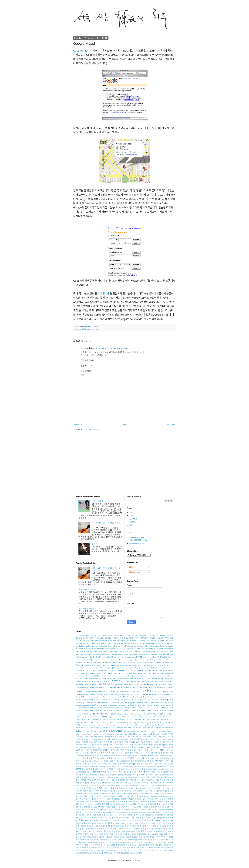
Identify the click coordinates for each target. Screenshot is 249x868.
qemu (81, 705)
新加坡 (78, 853)
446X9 (131, 638)
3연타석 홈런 (114, 638)
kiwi (122, 679)
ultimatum (127, 728)
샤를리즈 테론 (163, 783)
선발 (110, 786)
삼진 (113, 783)
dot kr (82, 660)
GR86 (154, 668)
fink (155, 663)
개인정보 (81, 739)
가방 (91, 737)
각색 (105, 737)
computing (168, 654)
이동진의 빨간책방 (148, 815)
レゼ (145, 850)
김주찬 (83, 750)
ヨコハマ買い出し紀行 (135, 850)
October (100, 697)
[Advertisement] (124, 468)
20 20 (126, 635)
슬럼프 (108, 791)
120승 (92, 635)
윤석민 (170, 812)
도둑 (83, 758)
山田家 (171, 850)
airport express (100, 641)
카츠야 (96, 834)
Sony (109, 717)
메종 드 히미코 (134, 767)
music (99, 691)
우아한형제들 (126, 810)
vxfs (88, 731)
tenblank (148, 722)
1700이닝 (104, 635)
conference (79, 657)
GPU (150, 668)
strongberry (104, 720)
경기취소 (146, 739)
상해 (131, 783)
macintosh (147, 684)
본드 (105, 777)
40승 (127, 638)
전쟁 (85, 826)
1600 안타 (97, 635)
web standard (141, 731)
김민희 (109, 747)
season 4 (113, 711)
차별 (169, 829)
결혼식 (140, 739)
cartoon (160, 649)
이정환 (137, 818)
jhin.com (144, 676)
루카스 (85, 764)
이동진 (138, 815)
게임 (126, 739)
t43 (85, 722)
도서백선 (133, 519)
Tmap (160, 725)
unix (140, 728)
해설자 (145, 845)
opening (117, 697)
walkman (93, 731)
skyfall (171, 714)
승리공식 (118, 791)
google (82, 329)
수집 (147, 788)
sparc (134, 717)
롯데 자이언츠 (166, 761)
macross (154, 684)
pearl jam (147, 700)
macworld (161, 684)
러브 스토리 (89, 761)
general (144, 665)
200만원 (141, 635)
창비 (102, 831)
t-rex (170, 720)
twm (98, 728)
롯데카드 (79, 764)
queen (86, 705)
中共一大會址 (163, 850)
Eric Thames (114, 663)
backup (148, 643)
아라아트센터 (149, 794)
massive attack (81, 688)
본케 (108, 777)
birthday (134, 646)
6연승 (162, 638)
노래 (121, 753)
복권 (101, 777)
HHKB (120, 671)
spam (130, 717)
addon (92, 641)
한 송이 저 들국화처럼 (93, 845)
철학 (112, 831)
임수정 (139, 821)
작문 (169, 821)
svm (161, 720)
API (158, 641)
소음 (83, 788)
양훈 (136, 799)
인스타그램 (98, 821)
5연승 (151, 638)
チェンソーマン (121, 850)
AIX (106, 641)
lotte (86, 684)
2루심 (171, 635)
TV (86, 728)
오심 (171, 804)
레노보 (96, 761)
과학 (125, 742)
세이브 (162, 786)
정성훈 (142, 826)
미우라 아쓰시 (86, 772)
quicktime (91, 705)
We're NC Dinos (113, 731)
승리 (112, 791)
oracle (159, 697)
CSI (97, 657)
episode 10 (150, 660)
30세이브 (98, 638)
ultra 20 (135, 728)
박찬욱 (86, 775)
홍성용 (128, 848)
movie (79, 691)
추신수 (167, 831)
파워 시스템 (94, 840)
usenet (144, 728)
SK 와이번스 (152, 714)
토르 (121, 837)
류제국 (90, 764)
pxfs (77, 705)
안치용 (109, 796)
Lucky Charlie (111, 684)
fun (106, 665)
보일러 (93, 777)
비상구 (101, 780)
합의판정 (135, 845)
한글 (108, 845)
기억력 (140, 745)
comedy (153, 654)
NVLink (84, 697)
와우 (129, 807)
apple (162, 641)
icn (112, 673)
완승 (152, 807)
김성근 (125, 747)
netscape (170, 691)
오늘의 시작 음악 (154, 804)
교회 (149, 742)
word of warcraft (88, 734)
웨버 (109, 812)
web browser (131, 731)
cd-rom (171, 649)
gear (137, 665)
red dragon (157, 705)
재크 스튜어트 (135, 823)
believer (96, 646)
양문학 (109, 799)
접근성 (108, 826)
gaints (110, 665)
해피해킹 (155, 845)
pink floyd (86, 702)
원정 (95, 812)
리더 (100, 764)
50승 (147, 638)
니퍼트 (169, 753)
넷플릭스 (115, 753)
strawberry (96, 720)
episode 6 (80, 663)
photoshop (79, 702)
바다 (117, 772)
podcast (114, 702)
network (80, 694)
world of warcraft (116, 734)
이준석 (148, 818)
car (155, 649)
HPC (166, 671)
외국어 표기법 (165, 807)
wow (126, 734)
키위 (169, 834)
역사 (162, 802)
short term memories (95, 714)
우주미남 (148, 810)
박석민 (158, 772)
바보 (120, 772)
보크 (98, 777)
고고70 (159, 739)
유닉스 (129, 812)
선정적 (122, 786)
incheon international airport (133, 673)
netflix (164, 691)
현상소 (97, 848)
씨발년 (132, 794)
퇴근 (144, 837)
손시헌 (100, 788)
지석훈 (144, 829)
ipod (96, 676)
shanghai (148, 711)
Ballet (153, 643)
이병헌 (81, 818)
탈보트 (91, 837)
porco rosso (121, 702)
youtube (145, 734)
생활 (156, 783)
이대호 (133, 815)
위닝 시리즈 (116, 812)
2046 (167, 635)
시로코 (146, 791)
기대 (128, 745)
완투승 (157, 807)
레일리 (124, 761)
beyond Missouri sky (116, 646)
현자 (104, 848)
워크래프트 (89, 812)
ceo (88, 652)
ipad (93, 676)
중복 (122, 829)
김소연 (137, 747)
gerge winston (152, 665)
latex (166, 679)
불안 (171, 777)
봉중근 (123, 777)
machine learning (136, 684)
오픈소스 (91, 807)
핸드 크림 (162, 845)
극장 (115, 745)
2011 (146, 635)
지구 (132, 829)
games (120, 665)
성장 (151, 786)
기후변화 (149, 745)
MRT (90, 691)
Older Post (171, 425)
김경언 (171, 745)
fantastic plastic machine (130, 663)
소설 (80, 788)
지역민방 (150, 829)
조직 (97, 829)
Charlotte (121, 652)
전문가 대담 (167, 823)
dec (113, 657)
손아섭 (106, 788)
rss (122, 708)
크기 (133, 834)
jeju (131, 676)
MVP (111, 691)
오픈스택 (98, 807)
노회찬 (136, 753)
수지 (143, 788)
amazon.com (128, 641)
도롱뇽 (88, 758)
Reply (83, 375)
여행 (149, 802)
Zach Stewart (156, 734)
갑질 (124, 737)
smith (99, 717)
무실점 (111, 769)
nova (161, 694)
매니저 (93, 767)
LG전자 (124, 681)
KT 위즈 (147, 679)
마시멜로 (145, 764)
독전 (105, 758)
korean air (140, 679)
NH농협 (108, 694)
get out (164, 665)
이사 (85, 818)
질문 (164, 829)
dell (125, 657)
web (125, 731)
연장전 (95, 804)
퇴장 (148, 837)
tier (156, 725)
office (104, 697)
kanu (78, 679)
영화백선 (133, 522)
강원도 (154, 737)
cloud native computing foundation (112, 654)
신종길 (167, 791)
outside (96, 700)
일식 (120, 821)
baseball (170, 643)
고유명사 (81, 742)
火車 (102, 853)
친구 (88, 834)
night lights (115, 694)
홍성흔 (133, 848)
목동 (161, 766)
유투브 (145, 812)
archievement (94, 643)
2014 (156, 635)
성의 (147, 786)
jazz (125, 676)
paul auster (130, 700)
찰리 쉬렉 (96, 831)
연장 (91, 804)
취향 (84, 834)
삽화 (117, 783)
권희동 (106, 745)
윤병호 (165, 812)
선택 (126, 786)
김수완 (147, 747)
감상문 (114, 737)
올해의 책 (124, 807)
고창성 (97, 742)
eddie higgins (129, 660)
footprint (79, 665)
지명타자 (137, 829)
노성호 (125, 753)
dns (166, 657)
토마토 (125, 837)
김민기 (99, 747)
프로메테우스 (86, 842)
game (114, 665)
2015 (160, 635)
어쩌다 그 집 (159, 799)
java (122, 676)
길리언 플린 (157, 745)
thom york (151, 725)
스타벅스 (83, 791)
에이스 (123, 802)
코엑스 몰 (124, 834)
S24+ (131, 708)
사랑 (135, 780)
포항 (139, 840)
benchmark (105, 646)
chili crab (127, 652)
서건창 (80, 786)
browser (116, 649)
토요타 (136, 837)
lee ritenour (92, 681)
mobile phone (144, 688)
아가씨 (137, 794)
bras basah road (91, 649)
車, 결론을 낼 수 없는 (87, 590)
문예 (131, 769)
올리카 (111, 807)
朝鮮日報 (89, 853)
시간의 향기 (139, 791)
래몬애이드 (167, 758)
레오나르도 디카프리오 (114, 761)
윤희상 (84, 815)
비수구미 (107, 780)
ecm (123, 660)
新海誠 (84, 853)
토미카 (131, 837)
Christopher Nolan (146, 652)
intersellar (85, 676)
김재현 (163, 747)
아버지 (157, 794)
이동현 (157, 815)
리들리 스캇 (111, 764)
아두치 (142, 794)
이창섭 (153, 818)
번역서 (148, 775)
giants (85, 668)
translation (169, 725)
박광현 (134, 772)
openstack (141, 697)
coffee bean (147, 654)
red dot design (132, 705)
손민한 (88, 788)
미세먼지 (168, 769)
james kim (108, 676)
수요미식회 (130, 788)
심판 (118, 794)
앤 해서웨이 (150, 796)
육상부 (155, 812)
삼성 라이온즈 (91, 783)
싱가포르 (123, 794)
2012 (149, 635)
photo (170, 700)
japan (114, 676)
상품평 (127, 783)
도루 (92, 758)
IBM (109, 673)
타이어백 (85, 837)
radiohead (104, 705)
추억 (171, 831)
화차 (148, 848)
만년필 (167, 764)
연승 (87, 804)
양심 (119, 799)
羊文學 (118, 853)
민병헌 (94, 772)
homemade (140, 671)
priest (158, 702)
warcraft (99, 731)
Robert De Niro (96, 708)
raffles (110, 705)
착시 (81, 831)
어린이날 (141, 799)
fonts (168, 663)
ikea (118, 673)
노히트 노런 (148, 753)
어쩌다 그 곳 (149, 799)
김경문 (165, 745)
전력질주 (154, 823)
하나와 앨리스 (162, 842)
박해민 (91, 775)
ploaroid (108, 702)
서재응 (99, 786)
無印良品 (107, 853)
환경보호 (157, 848)
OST (91, 700)
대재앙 (144, 756)
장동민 (99, 823)
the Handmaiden (121, 725)
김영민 (153, 747)
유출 (140, 812)
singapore (113, 714)
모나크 (147, 767)
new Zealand (101, 694)
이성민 (95, 818)
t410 (82, 722)
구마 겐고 (154, 742)
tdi (114, 722)
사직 (171, 780)
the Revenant (131, 725)
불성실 (167, 777)
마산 (133, 764)
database (105, 657)
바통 (124, 772)
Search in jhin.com (137, 537)
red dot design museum (145, 705)
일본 (112, 821)
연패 (100, 804)
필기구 (141, 842)
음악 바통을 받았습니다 (88, 609)
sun (123, 719)
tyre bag (102, 728)
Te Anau (118, 722)
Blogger (138, 861)
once (112, 697)
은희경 (99, 815)
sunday (143, 720)
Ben (100, 646)
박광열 (129, 772)
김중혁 (98, 750)
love (98, 684)
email (139, 660)
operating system (150, 697)
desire (134, 657)
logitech (144, 681)
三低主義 (151, 850)
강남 (132, 737)
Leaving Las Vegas (82, 681)
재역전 (119, 823)
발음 (96, 775)
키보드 (165, 834)
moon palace (164, 688)
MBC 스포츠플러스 (98, 688)
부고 (127, 777)
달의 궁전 (103, 756)
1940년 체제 (112, 635)
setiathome (140, 711)
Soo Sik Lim (115, 717)
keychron (102, 679)
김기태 (78, 747)
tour (164, 725)
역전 (166, 802)
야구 (81, 799)
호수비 (109, 848)
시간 (133, 791)
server (134, 711)
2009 (136, 635)
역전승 (170, 802)
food (172, 663)
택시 (104, 837)
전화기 (103, 826)
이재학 (131, 818)
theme (139, 725)
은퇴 (88, 815)
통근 (140, 837)
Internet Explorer (167, 673)
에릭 (109, 802)
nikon (121, 694)
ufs (113, 728)
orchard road (81, 700)
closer (94, 654)
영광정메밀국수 (115, 804)
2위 (77, 638)
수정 (140, 788)
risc (90, 708)
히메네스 (102, 850)
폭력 (143, 840)
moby (151, 688)
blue (148, 646)
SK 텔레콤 (162, 714)
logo (149, 681)
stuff (119, 719)
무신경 (106, 769)
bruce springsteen (126, 649)
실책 (110, 794)
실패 (114, 794)
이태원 (165, 818)
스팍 (103, 791)
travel (78, 728)
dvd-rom (109, 660)
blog (138, 646)
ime (121, 673)
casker (166, 649)
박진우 (81, 775)
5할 (159, 638)
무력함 (86, 769)
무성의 (95, 769)
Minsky (132, 688)
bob (164, 646)
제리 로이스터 (154, 826)
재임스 (124, 823)
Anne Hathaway (151, 641)
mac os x (127, 684)
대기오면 (128, 756)
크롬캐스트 (139, 834)
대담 (139, 756)
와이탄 (134, 807)
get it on (159, 665)
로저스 (144, 761)
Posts (132, 567)
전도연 (148, 823)
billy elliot (127, 646)
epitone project (96, 663)
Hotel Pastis (155, 671)
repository (164, 705)
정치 (147, 826)
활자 (163, 848)
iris (99, 676)
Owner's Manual (106, 700)
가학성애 (100, 737)
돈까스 (115, 758)
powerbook (140, 702)
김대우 (84, 747)
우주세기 (155, 810)
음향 (124, 815)
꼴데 (131, 750)
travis (83, 728)
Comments (134, 572)
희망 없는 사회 (94, 850)
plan (98, 702)
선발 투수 (116, 786)
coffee (141, 654)
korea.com (128, 679)
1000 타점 (82, 635)
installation (153, 673)
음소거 (112, 815)
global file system (102, 668)
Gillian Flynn (91, 668)
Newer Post (79, 425)
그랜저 (111, 745)
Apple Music (169, 641)
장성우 (110, 823)
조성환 (81, 829)
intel (159, 673)
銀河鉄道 (139, 853)
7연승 (167, 638)
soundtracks (124, 717)
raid (114, 705)
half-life (97, 671)
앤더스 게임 (158, 796)
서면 (85, 786)
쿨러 (130, 834)
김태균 (117, 750)
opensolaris (133, 697)
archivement (103, 643)
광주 (138, 742)
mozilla (85, 691)
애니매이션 (120, 796)
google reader (133, 668)
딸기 (149, 758)
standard (152, 717)
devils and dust (148, 657)
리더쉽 (104, 764)
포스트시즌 (132, 840)
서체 (103, 786)
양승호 (114, 799)
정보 (123, 826)
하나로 (146, 842)
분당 (157, 777)
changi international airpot (98, 652)
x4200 (130, 734)
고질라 (91, 742)
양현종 (132, 799)
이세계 (100, 818)
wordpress (97, 734)
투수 (158, 837)
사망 (142, 780)
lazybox (171, 679)
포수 (125, 840)
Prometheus (169, 702)
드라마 (141, 758)
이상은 (89, 818)
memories (116, 687)
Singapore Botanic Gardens (127, 714)
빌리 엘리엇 (124, 780)
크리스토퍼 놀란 (149, 834)
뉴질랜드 (162, 753)
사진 (78, 783)
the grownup (111, 725)
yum (149, 734)
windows (79, 734)
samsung (148, 708)
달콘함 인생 (111, 756)
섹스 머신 (168, 786)
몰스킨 (167, 767)
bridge (111, 649)
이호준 (79, 821)
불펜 (78, 780)
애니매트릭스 (130, 796)
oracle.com (165, 697)
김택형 (127, 750)
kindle (119, 679)
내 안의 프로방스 (84, 753)
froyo (103, 665)
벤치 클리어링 (161, 775)
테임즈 (109, 837)
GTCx (162, 668)
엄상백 (96, 802)
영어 (127, 804)
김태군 (111, 750)
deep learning (119, 657)
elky (135, 660)
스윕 (163, 788)
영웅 (131, 804)
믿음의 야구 (111, 772)
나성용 (167, 750)
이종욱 (142, 818)
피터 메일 (128, 842)
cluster (126, 654)
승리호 (124, 791)
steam (171, 717)
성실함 (142, 786)
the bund (154, 722)
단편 (98, 756)
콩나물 (106, 293)
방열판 (112, 775)
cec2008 (84, 652)
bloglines (143, 646)
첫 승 (115, 831)
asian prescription (114, 643)
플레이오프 (107, 842)
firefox (160, 663)
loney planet (164, 681)
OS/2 (87, 700)
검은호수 (95, 544)
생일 (152, 783)
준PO (115, 829)
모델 (151, 767)
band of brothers (161, 643)
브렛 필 (82, 780)
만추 (81, 767)
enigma (144, 660)
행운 (78, 848)
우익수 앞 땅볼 (140, 810)
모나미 (142, 767)
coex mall (135, 654)
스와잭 (158, 788)
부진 (153, 777)
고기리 (164, 739)
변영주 (169, 775)
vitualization (166, 728)
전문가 (160, 823)
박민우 (146, 772)
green (158, 668)
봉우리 (118, 777)
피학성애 (135, 842)
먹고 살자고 (117, 767)
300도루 (86, 638)
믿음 (104, 772)
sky (167, 714)
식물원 (162, 791)
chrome (155, 652)
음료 (104, 815)
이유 (120, 818)
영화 (135, 804)
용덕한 (102, 810)
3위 (120, 638)
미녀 (156, 769)
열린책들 (105, 804)
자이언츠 (164, 821)
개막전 (168, 737)
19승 (118, 635)
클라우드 (158, 834)
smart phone (93, 717)
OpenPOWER (124, 697)
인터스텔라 (106, 821)
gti (164, 668)
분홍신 (162, 777)
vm (172, 728)
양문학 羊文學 (97, 501)
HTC (169, 671)
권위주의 (99, 745)
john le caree (160, 676)
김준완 (88, 750)
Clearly (89, 654)
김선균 (120, 747)
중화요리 (127, 829)
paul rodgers (139, 700)
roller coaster (105, 708)
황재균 (171, 848)
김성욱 (131, 747)
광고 (134, 742)
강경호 (128, 737)
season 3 (107, 711)
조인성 (92, 829)
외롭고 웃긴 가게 (88, 810)
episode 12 (157, 660)
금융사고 (123, 745)
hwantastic (85, 673)
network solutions (90, 694)
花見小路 (124, 853)
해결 (140, 845)
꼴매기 (136, 750)
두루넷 (125, 758)
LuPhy (118, 684)
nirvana (143, 694)
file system (143, 663)
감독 (109, 737)
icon (115, 673)
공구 (107, 742)
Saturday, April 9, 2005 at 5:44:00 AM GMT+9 (110, 348)
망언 (89, 767)
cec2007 (79, 652)
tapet (105, 722)
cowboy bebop (88, 657)
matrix (89, 688)
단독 (94, 756)
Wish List (133, 525)
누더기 (156, 753)
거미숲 (97, 739)
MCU (107, 688)
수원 (136, 788)
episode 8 (87, 663)
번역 (144, 775)
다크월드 (89, 756)
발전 (99, 775)
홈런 (114, 848)
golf (114, 668)
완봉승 (148, 807)
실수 (106, 794)
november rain (168, 694)
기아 (131, 745)
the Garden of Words (164, 722)
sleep (82, 717)
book (171, 646)
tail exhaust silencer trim (94, 722)
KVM (152, 679)
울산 (169, 810)
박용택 (169, 772)
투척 (162, 837)
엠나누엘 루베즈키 (132, 802)
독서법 (100, 758)
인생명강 (90, 821)
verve (149, 728)
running (126, 708)
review (85, 708)
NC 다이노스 (149, 691)
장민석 (104, 823)
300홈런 (92, 638)
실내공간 (97, 794)
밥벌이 (104, 775)
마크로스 (161, 764)
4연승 (138, 638)
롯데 (157, 761)
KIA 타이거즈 (111, 679)
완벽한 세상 (141, 807)
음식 (116, 815)
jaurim (118, 676)
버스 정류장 (137, 775)
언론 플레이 (80, 802)
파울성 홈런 (85, 840)
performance (155, 700)
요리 (95, 810)
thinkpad (145, 725)
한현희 (118, 845)
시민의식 (152, 791)
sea (88, 711)
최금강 (144, 831)
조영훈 (86, 829)
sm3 (86, 717)
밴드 (131, 775)
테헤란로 (116, 837)
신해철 (91, 794)
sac (139, 708)
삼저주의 (108, 783)
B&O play (142, 643)
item (103, 676)
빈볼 (117, 780)
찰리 (90, 831)
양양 (122, 799)
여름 (146, 802)
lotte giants (92, 684)
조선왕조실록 (165, 826)
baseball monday (82, 646)
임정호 (144, 821)
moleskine (156, 688)
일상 (116, 821)
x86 (133, 734)
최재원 (156, 831)
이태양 (159, 818)
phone (165, 700)
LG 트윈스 (116, 681)
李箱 (94, 853)
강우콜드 (148, 737)
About (132, 516)
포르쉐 (121, 840)
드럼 (146, 758)
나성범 (161, 750)
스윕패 (167, 788)
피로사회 (121, 842)
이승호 (105, 818)
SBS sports (155, 708)
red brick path (122, 705)
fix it (164, 663)
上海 (156, 850)
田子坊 (113, 853)
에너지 (104, 802)
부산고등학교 (146, 777)
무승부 (101, 769)
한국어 (103, 845)
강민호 (137, 737)
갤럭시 (88, 739)
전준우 (89, 826)
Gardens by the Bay (129, 665)
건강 (104, 739)
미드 (159, 769)
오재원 (79, 807)
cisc (167, 652)
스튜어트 (97, 791)
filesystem (150, 663)
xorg (136, 734)
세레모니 (156, 786)
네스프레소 (94, 753)
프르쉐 (93, 842)
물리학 (146, 769)
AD (89, 641)
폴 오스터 (156, 840)
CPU (94, 657)
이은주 (124, 818)
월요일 (105, 812)
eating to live (117, 660)
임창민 (150, 821)
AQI (88, 643)
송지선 (123, 788)
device (139, 657)
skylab (78, 717)
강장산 (159, 737)
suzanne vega (155, 720)
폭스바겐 (148, 840)
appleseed (79, 643)
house (162, 671)
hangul (102, 671)
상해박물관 (137, 783)
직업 (155, 829)
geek (140, 665)
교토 (145, 742)
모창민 (156, 766)
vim (152, 728)
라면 (161, 758)
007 (77, 635)
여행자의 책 (156, 802)
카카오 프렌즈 (104, 834)
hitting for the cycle (129, 671)
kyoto (156, 679)
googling (140, 668)
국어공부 (86, 745)
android (135, 641)
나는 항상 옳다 (149, 750)
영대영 (123, 804)
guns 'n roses (89, 671)
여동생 (141, 802)
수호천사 (152, 788)
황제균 (78, 850)
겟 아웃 (131, 739)
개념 (164, 737)
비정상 (113, 780)
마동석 (118, 764)
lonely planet (155, 681)
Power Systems (130, 702)
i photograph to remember (98, 673)
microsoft (126, 688)
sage (143, 708)
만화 (85, 767)
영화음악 (140, 804)
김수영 (142, 747)
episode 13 (165, 660)
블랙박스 (88, 780)
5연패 (155, 638)
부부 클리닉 (133, 777)
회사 (83, 850)
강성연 (142, 737)
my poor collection (120, 691)
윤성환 (78, 815)
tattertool (110, 722)
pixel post (93, 702)
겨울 (135, 739)
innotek (146, 673)
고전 (87, 742)
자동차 (157, 821)
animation (141, 641)
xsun (140, 734)
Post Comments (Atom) (93, 429)
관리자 (129, 742)
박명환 (140, 772)
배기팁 (117, 775)
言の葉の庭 (131, 853)
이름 (162, 815)
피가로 (115, 842)
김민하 (104, 747)
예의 (145, 804)
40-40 (123, 638)
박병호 (152, 772)
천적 (108, 831)
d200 (100, 657)
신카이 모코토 (83, 794)
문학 (142, 769)
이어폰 (116, 818)
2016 (164, 635)
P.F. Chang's (116, 700)
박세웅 (163, 772)
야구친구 (96, 799)
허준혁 (91, 848)
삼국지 (82, 783)
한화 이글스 (126, 845)
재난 (114, 823)
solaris (104, 717)
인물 (85, 821)
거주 (101, 739)
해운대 (150, 845)
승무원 (129, 791)
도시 (96, 758)
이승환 (111, 818)
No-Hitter (150, 694)
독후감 (109, 758)
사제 (167, 780)
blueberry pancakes (156, 646)
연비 (83, 804)
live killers (138, 681)
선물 (106, 786)
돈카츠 (120, 758)
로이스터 (138, 761)
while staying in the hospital (156, 731)
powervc (146, 702)
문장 (134, 769)
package (123, 700)
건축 (112, 739)
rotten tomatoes (115, 708)
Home (125, 425)
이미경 (166, 815)
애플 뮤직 (142, 796)
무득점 (81, 769)
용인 (107, 810)
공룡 (111, 742)
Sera (130, 711)
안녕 (91, 796)
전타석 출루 (96, 826)
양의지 (127, 799)
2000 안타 (131, 635)
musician (106, 691)
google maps (90, 329)
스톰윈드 (90, 791)
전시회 (80, 826)
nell (160, 691)
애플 (136, 796)
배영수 (123, 775)
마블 (128, 764)
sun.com (137, 720)
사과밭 (131, 780)
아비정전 (163, 794)
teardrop (134, 722)
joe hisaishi (151, 676)
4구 (135, 638)
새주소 (144, 783)
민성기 (100, 772)
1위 (121, 635)
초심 (134, 831)
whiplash (170, 731)
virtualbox (158, 728)
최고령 (138, 831)
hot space (148, 671)
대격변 (118, 756)
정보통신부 (135, 826)
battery (91, 646)
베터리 (153, 775)
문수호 (127, 769)
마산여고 (139, 764)
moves (171, 688)
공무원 (116, 742)
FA (120, 663)
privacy (162, 702)
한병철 (113, 845)
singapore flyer (142, 714)
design (129, 657)
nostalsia (156, 694)
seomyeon (125, 711)
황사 (166, 848)
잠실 (86, 823)
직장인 (160, 829)
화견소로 (143, 848)
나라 (156, 750)
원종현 (100, 812)
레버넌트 (102, 761)
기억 (135, 745)
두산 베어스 (133, 758)
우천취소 (162, 810)
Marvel (170, 684)
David (110, 657)
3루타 (107, 638)
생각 (148, 783)
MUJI (94, 691)
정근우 (113, 826)
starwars (165, 717)
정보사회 (128, 826)
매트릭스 (106, 767)
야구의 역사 (88, 799)
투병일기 (153, 837)
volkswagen (81, 731)
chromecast (162, 652)
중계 (118, 829)
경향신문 (153, 739)
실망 (102, 794)
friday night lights (95, 665)
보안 (89, 777)
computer (159, 654)
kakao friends (168, 676)
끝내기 (141, 750)
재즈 (128, 823)
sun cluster (130, 720)
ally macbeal (113, 641)
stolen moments (81, 720)
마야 (150, 764)
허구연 (86, 848)
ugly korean (119, 728)
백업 (127, 775)
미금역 (151, 769)
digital (155, 657)
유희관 (150, 812)
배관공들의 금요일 (137, 544)
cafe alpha (141, 649)
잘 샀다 (81, 823)
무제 (122, 769)
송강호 (118, 788)
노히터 (141, 753)
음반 (107, 815)
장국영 (94, 823)
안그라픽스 (85, 796)
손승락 (94, 788)
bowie (83, 649)
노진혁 (131, 753)
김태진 (122, 750)
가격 (166, 734)
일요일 (124, 821)
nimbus (126, 694)
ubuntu (108, 728)
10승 (88, 635)
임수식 (134, 821)
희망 (86, 850)
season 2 (100, 711)
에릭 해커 (115, 802)
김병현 (114, 747)
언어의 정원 (89, 802)
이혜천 (170, 818)
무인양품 (117, 769)
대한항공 (155, 756)
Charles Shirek (113, 652)
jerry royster (137, 676)
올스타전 (117, 807)
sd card (84, 711)
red (116, 705)
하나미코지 (153, 842)
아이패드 (170, 794)
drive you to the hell (99, 660)
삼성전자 (101, 783)
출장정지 (79, 834)
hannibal (108, 671)
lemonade (107, 681)
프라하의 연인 (165, 840)
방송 (108, 775)
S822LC (136, 708)
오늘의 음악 (165, 804)
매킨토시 (99, 767)
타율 (80, 837)
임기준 (129, 821)
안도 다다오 (98, 796)
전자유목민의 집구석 (138, 540)
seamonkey (93, 711)
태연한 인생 (98, 837)
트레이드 (167, 837)
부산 (140, 777)
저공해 (143, 823)
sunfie (148, 720)
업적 (100, 802)
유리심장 (135, 812)
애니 (114, 796)
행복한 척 (170, 845)
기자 (144, 745)
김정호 (168, 747)
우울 (132, 810)
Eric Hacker (106, 663)
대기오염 (134, 756)
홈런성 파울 (121, 848)
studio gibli (112, 720)
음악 (120, 815)
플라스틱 (99, 842)
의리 (128, 815)
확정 (152, 848)
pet (161, 700)
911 (81, 641)
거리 (92, 739)
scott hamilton (165, 708)
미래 (163, 769)
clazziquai (83, 654)
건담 (108, 739)
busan (134, 649)
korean (134, 679)
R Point (98, 705)
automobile (135, 643)
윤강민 (160, 812)
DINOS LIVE (161, 657)
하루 (169, 842)
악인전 (78, 796)
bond (167, 646)
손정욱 (112, 788)
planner (103, 702)
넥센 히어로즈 (104, 753)
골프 (101, 742)
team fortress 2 (126, 722)
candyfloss (150, 649)
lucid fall (103, 684)
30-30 (81, 638)
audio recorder (126, 643)
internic (79, 676)
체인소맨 (121, 831)
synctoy (166, 720)
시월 (157, 791)
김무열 (94, 747)
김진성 (104, 750)
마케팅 (155, 764)
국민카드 (165, 742)
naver (138, 691)
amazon (120, 641)
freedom (86, 665)
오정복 (84, 807)
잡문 (90, 823)
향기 (81, 848)
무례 (91, 769)
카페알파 (112, 834)
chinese (137, 652)
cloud (98, 654)
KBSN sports (84, 679)
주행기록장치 (108, 829)
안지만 (104, 796)
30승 (103, 638)
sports (139, 717)
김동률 (89, 747)
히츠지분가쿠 (111, 850)
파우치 (78, 840)
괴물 (142, 742)
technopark (141, 722)
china (132, 652)
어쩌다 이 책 (168, 799)
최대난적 (150, 831)
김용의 (158, 747)
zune (162, 734)
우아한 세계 (116, 810)
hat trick (115, 671)
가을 (95, 737)
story (89, 720)
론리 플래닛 (151, 761)
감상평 (119, 737)
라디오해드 (155, 758)
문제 (138, 769)
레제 (129, 761)
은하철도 (93, 815)
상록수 (122, 783)
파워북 (101, 840)
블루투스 (95, 780)
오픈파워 (104, 807)
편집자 (116, 840)
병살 (78, 777)
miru (137, 688)
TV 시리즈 (92, 728)
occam (89, 697)
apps (85, 643)
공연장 (121, 742)
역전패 (79, 804)
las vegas (161, 679)
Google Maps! (81, 50)
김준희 (93, 750)
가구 (169, 734)
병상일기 (83, 777)
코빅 (119, 834)
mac (122, 684)
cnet (130, 654)
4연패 (143, 638)
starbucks (159, 717)
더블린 (160, 756)
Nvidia (78, 697)
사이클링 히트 (160, 780)
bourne (78, 649)
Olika (108, 697)
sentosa (119, 711)
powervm (152, 702)
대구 (122, 756)
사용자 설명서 (149, 780)
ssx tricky (145, 717)
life (128, 681)
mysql (129, 691)
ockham (94, 697)
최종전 (162, 831)
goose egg (146, 668)
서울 (94, 786)
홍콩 (138, 848)
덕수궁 (165, 756)
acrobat (85, 641)
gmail (110, 668)
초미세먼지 (128, 831)
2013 (153, 635)
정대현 (118, 826)
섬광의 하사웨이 (134, 786)
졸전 (101, 829)
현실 (101, 848)
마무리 (124, 764)
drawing (88, 660)
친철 (92, 834)
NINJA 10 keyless (135, 694)
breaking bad (103, 649)
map (96, 329)
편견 (111, 840)
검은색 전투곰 (119, 739)
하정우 (82, 845)
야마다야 (103, 799)
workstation (105, 734)
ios (90, 676)
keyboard (95, 679)
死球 (98, 853)
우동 (110, 810)
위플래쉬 (123, 812)
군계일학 (93, 745)
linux (132, 681)
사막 (138, 780)
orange (171, 697)
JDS (128, 676)
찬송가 (86, 831)
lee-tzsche (100, 681)
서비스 (89, 786)
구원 (160, 742)
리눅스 (95, 764)
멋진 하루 (125, 767)
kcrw (90, 679)
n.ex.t (134, 691)
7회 (171, 638)
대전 (149, 756)
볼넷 (112, 777)
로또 (132, 761)
